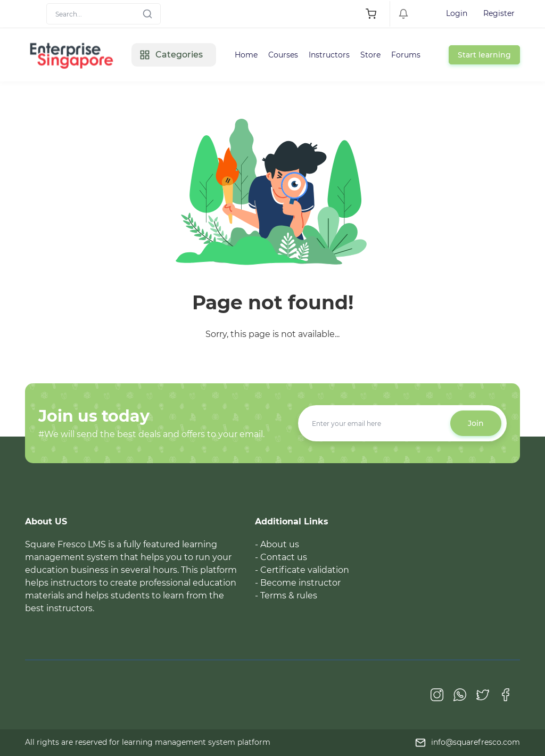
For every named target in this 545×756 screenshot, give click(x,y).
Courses (283, 55)
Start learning (484, 55)
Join (476, 423)
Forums (406, 55)
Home (246, 55)
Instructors (329, 55)
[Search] (104, 14)
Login (457, 13)
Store (370, 55)
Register (499, 13)
